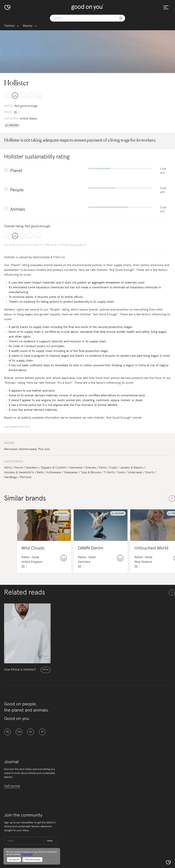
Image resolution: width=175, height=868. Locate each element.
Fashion (10, 26)
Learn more (27, 854)
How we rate (76, 245)
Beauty (28, 26)
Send (50, 841)
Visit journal (12, 786)
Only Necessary (32, 860)
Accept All (14, 860)
